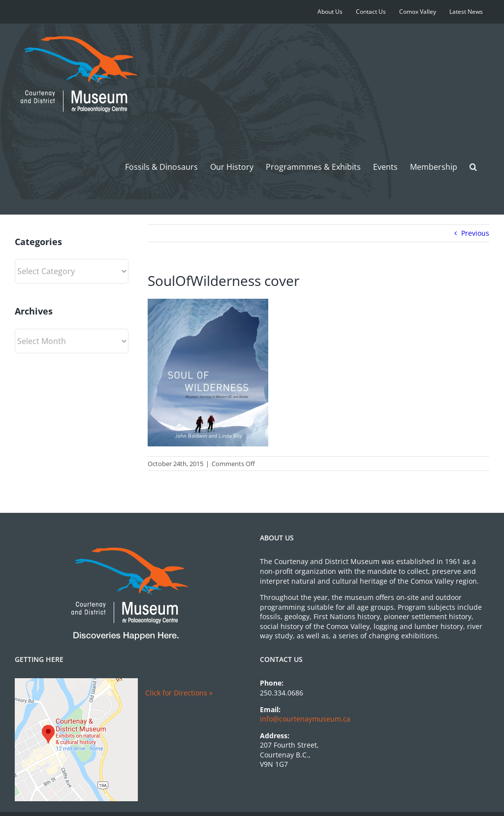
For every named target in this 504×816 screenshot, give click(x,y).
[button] (473, 167)
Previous (475, 233)
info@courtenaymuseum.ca (305, 719)
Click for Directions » (179, 693)
